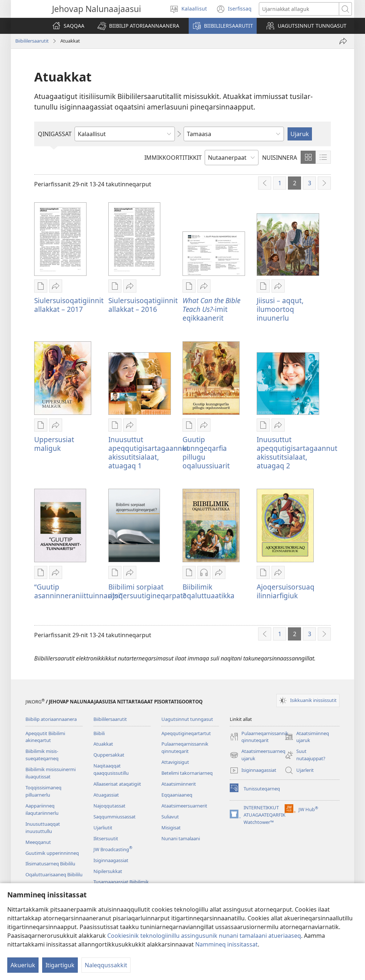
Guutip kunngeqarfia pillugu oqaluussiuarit (206, 453)
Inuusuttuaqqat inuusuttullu (43, 828)
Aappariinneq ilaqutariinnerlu (42, 809)
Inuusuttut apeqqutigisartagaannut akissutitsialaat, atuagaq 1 (149, 453)
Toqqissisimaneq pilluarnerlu (43, 791)
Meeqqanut (38, 842)
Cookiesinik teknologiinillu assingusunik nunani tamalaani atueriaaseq (204, 936)
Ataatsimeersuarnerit (184, 806)
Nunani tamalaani (181, 838)
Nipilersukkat (108, 871)
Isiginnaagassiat (111, 860)
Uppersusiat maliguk (54, 444)
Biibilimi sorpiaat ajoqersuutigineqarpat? (147, 591)
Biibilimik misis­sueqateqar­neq (42, 755)
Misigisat (171, 828)
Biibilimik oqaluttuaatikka (208, 591)
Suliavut (170, 817)
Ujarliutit (103, 828)
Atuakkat (103, 744)
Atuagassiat (106, 795)
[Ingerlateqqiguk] (343, 41)
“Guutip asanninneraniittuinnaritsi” (78, 591)
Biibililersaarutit (32, 41)
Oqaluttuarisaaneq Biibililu (54, 874)
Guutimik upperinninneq (52, 853)
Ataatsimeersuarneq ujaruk (258, 755)
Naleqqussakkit (106, 965)
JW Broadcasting (113, 849)
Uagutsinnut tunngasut (187, 719)
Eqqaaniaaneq (177, 795)
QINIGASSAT (55, 134)
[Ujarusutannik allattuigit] (299, 9)
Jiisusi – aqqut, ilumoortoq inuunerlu (280, 309)
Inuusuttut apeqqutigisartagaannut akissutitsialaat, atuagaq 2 (297, 453)
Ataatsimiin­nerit (179, 784)
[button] (138, 26)
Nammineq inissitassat (226, 944)
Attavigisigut (175, 762)
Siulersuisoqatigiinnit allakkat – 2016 (143, 305)
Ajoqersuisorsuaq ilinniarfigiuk (286, 591)
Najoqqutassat (109, 806)
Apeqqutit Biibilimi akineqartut (45, 737)
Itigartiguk (60, 965)
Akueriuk (23, 965)
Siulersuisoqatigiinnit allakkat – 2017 (69, 305)
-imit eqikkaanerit (211, 309)
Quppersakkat (109, 755)
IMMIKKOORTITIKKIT (173, 158)
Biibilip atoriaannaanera (51, 719)
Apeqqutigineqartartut (186, 733)
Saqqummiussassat (115, 817)
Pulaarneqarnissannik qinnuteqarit (185, 747)
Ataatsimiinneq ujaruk (307, 737)
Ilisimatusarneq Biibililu (50, 864)
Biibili (99, 733)
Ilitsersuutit (106, 838)
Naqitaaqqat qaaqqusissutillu (111, 769)
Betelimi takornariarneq (187, 773)
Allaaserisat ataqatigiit (117, 784)
